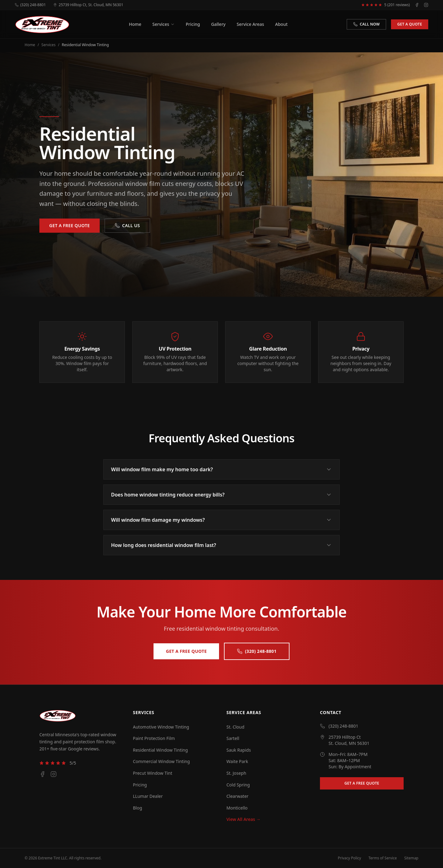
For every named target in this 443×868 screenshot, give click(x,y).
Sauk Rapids (239, 750)
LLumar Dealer (148, 796)
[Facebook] (417, 5)
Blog (138, 808)
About (281, 24)
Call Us (127, 225)
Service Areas (250, 24)
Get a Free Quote (70, 225)
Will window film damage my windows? (221, 520)
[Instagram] (426, 5)
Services (164, 24)
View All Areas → (243, 819)
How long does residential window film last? (221, 545)
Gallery (218, 24)
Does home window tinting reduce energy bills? (221, 495)
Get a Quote (410, 24)
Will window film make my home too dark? (221, 469)
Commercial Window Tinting (161, 761)
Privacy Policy (349, 858)
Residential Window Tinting (160, 750)
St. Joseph (236, 773)
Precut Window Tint (153, 773)
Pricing (193, 24)
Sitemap (411, 858)
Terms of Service (383, 858)
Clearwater (237, 796)
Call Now (367, 24)
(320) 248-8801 (30, 5)
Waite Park (237, 761)
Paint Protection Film (154, 738)
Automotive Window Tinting (161, 727)
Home (135, 24)
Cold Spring (238, 785)
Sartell (233, 738)
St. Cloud (235, 727)
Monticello (237, 808)
